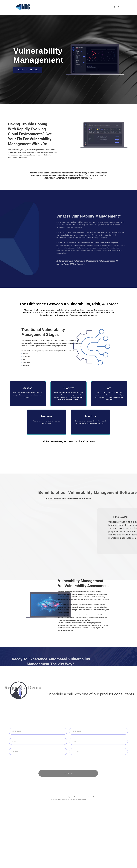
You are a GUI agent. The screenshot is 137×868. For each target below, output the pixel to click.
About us (53, 11)
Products (62, 11)
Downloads (85, 11)
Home (44, 11)
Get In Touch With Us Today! (81, 442)
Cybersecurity (73, 11)
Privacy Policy (93, 798)
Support (94, 11)
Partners (103, 11)
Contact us (119, 11)
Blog (110, 11)
